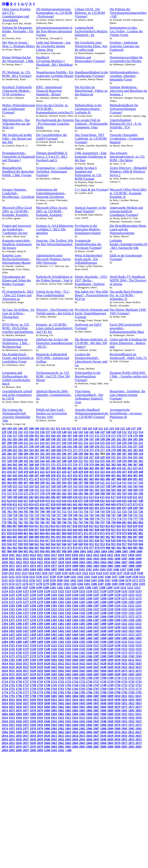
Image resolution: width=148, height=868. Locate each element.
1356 (19, 616)
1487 (96, 638)
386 (130, 465)
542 (130, 486)
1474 (5, 638)
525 (37, 486)
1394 (5, 624)
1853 (138, 703)
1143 (87, 577)
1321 (54, 609)
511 (102, 483)
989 (15, 551)
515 (124, 483)
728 (9, 515)
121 (101, 428)
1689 (110, 674)
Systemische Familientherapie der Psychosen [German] (88, 244)
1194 (5, 587)
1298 (33, 606)
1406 (89, 624)
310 (141, 454)
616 (108, 497)
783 (26, 522)
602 (31, 497)
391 (15, 468)
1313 (138, 606)
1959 (40, 725)
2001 (54, 732)
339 (15, 461)
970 (53, 548)
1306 (89, 606)
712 (64, 512)
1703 (68, 678)
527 (48, 486)
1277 (26, 602)
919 (58, 540)
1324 (75, 609)
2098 (33, 750)
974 (75, 548)
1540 (47, 649)
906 (130, 537)
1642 (61, 667)
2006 (89, 732)
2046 (89, 739)
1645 (82, 667)
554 (53, 490)
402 (75, 468)
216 (53, 443)
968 (42, 548)
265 (37, 450)
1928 (103, 718)
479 (70, 479)
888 (31, 537)
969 (48, 548)
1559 (40, 653)
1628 (103, 663)
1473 (138, 634)
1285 (82, 602)
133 (26, 432)
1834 (5, 703)
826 (119, 526)
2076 (19, 747)
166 (64, 436)
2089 (110, 747)
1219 (40, 591)
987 (4, 551)
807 (15, 526)
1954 (5, 725)
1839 (40, 703)
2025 (82, 736)
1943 (68, 721)
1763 (68, 689)
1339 (40, 613)
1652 (131, 667)
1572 (131, 653)
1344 (75, 613)
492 (141, 479)
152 (130, 432)
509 (92, 483)
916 (42, 540)
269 (59, 450)
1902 (61, 714)
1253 (138, 595)
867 (59, 533)
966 (31, 548)
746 (108, 515)
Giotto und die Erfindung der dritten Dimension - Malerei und (128, 343)
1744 (75, 685)
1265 (82, 598)
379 (92, 465)
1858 (33, 707)
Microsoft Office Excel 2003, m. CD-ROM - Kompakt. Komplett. (17, 211)
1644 (75, 667)
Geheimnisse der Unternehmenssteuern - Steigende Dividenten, (51, 193)
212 (31, 443)
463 (124, 475)
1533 (138, 645)
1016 (47, 555)
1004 (104, 551)
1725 (82, 681)
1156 (32, 580)
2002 (61, 732)
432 (97, 472)
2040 (47, 739)
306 (119, 454)
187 (37, 439)
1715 (12, 681)
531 (70, 486)
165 (59, 436)
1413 (138, 624)
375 (70, 465)
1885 (82, 710)
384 (119, 465)
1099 (68, 569)
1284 (75, 602)
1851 (124, 703)
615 (102, 497)
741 (81, 515)
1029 (138, 555)
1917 (26, 718)
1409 (110, 624)
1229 (110, 591)
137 (48, 432)
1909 (110, 714)
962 (9, 548)
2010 (117, 732)
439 (135, 472)
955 (113, 544)
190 (53, 439)
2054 (5, 743)
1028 (131, 555)
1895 (12, 714)
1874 (5, 710)
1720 (47, 681)
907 (135, 537)
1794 (5, 696)
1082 (89, 566)
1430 (117, 627)
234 (9, 446)
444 (20, 475)
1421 (54, 627)
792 (75, 522)
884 (9, 537)
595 (135, 493)
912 (20, 540)
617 (113, 497)
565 (113, 490)
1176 (25, 584)
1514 (5, 645)
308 (130, 454)
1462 (61, 634)
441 (4, 475)
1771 (124, 689)
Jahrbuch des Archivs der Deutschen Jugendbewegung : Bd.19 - (54, 343)
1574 (5, 656)
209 (15, 443)
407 (102, 468)
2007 (96, 732)
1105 (109, 569)
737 (59, 515)
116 (74, 428)
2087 (96, 747)
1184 (80, 584)
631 (48, 501)
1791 (124, 692)
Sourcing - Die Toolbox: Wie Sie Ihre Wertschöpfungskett (55, 242)
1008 (132, 551)
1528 (103, 645)
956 (119, 544)
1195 (11, 587)
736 (53, 515)
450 (53, 475)
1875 (12, 710)
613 (91, 497)
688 (75, 508)
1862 (61, 707)
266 (42, 450)
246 (75, 446)
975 (81, 548)
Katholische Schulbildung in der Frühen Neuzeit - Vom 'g (54, 279)
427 (70, 472)
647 (135, 501)
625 (15, 501)
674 (141, 504)
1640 (47, 667)
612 (86, 497)
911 (15, 540)
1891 (124, 710)
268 (53, 450)
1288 (103, 602)
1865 (82, 707)
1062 (89, 562)
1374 (5, 620)
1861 (54, 707)
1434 (5, 631)
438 (130, 472)
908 (141, 537)
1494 (5, 642)
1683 (68, 674)
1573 (138, 653)
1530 (117, 645)
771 (102, 519)
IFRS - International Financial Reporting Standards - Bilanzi (49, 91)
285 (4, 454)
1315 (12, 609)
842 (64, 530)
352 (86, 461)
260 (9, 450)
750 (130, 515)
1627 (96, 663)
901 (102, 537)
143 (81, 432)
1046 (117, 559)
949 (81, 544)
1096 (47, 569)
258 (141, 446)
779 (4, 522)
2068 (103, 743)
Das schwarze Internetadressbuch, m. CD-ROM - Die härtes (127, 157)
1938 (33, 721)
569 (135, 490)
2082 (61, 747)
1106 (116, 569)
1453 (138, 631)
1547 (96, 649)
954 (108, 544)
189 (48, 439)
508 (86, 483)
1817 (26, 700)
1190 (121, 584)
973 (70, 548)
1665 (82, 671)
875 (102, 533)
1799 (40, 696)
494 (9, 483)
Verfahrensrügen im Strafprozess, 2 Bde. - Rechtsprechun (16, 343)
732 (31, 515)
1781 (54, 692)
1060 (75, 562)
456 (86, 475)
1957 (26, 725)
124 (117, 428)
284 (141, 450)
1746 (89, 685)
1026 (117, 555)
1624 (75, 663)
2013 (138, 732)
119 (90, 428)
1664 (75, 671)
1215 (12, 591)
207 (4, 443)
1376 (19, 620)
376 (75, 465)
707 (37, 512)
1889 (110, 710)
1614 (5, 663)
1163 (80, 580)
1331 (124, 609)
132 (20, 432)
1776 (19, 692)
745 (102, 515)
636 (75, 501)
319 (48, 457)
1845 (82, 703)
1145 (101, 577)
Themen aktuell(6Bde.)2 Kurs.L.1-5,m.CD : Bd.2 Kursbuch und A (52, 157)
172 (97, 436)
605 (48, 497)
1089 (138, 566)
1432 (131, 627)
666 (97, 504)
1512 (131, 642)
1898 (33, 714)
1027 (124, 555)
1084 (103, 566)
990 (20, 551)
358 (119, 461)
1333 (138, 609)
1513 (138, 642)
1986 (89, 728)
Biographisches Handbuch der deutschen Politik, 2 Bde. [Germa (18, 171)
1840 (47, 703)
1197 (25, 587)
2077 (26, 747)
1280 (47, 602)
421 (37, 472)
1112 (18, 573)
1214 (5, 591)
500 (42, 483)
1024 (103, 555)
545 (4, 490)
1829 (110, 700)
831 (4, 530)
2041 (54, 739)
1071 (12, 566)
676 (9, 508)
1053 (26, 562)
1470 (117, 634)
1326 (89, 609)
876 (108, 533)
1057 (54, 562)
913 (26, 540)
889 (37, 537)
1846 (89, 703)
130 (9, 432)
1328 (103, 609)
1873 (138, 707)
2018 (33, 736)
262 (20, 450)
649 (4, 504)
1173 (5, 584)
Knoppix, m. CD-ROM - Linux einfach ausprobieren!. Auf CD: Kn (55, 328)
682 (42, 508)
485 (102, 479)
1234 (5, 595)
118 (85, 428)
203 (124, 439)
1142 (80, 577)
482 (86, 479)
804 (141, 522)
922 (75, 540)
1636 (19, 667)
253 (113, 446)
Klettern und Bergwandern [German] (90, 59)
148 (108, 432)
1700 (47, 678)
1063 (96, 562)
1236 (19, 595)
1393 (138, 620)
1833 (138, 700)
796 (97, 522)
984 (130, 548)
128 (139, 428)
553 (48, 490)
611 (81, 497)
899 (92, 537)
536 (97, 486)
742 (86, 515)
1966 (89, 725)
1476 (19, 638)
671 (124, 504)
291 (37, 454)
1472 (131, 634)
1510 (117, 642)
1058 (61, 562)
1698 (33, 678)
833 (15, 530)
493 (4, 483)
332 (119, 457)
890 (42, 537)
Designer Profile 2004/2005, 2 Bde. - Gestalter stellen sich (129, 375)
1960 (47, 725)
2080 (47, 747)
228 (119, 443)
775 (124, 519)
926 (97, 540)
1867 (96, 707)
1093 (26, 569)
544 (141, 486)
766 (75, 519)
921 (69, 540)
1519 (40, 645)
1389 (110, 620)
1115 (38, 573)
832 (9, 530)
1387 (96, 620)
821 (91, 526)
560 (86, 490)
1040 (75, 559)
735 (48, 515)
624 (9, 501)
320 (53, 457)
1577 (26, 656)
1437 (26, 631)
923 (80, 540)
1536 (19, 649)
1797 (26, 696)
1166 (101, 580)
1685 (82, 674)
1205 (81, 587)
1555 (12, 653)
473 (37, 479)
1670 (117, 671)
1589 (110, 656)
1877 (26, 710)
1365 (82, 616)
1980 (47, 728)
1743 (68, 685)
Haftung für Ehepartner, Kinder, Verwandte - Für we (18, 31)
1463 (68, 634)
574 (20, 493)
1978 (33, 728)
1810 (117, 696)
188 (42, 439)
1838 (33, 703)
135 (37, 432)
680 (31, 508)
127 (133, 428)
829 (135, 526)
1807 (96, 696)
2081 (54, 747)
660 (64, 504)
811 (37, 526)
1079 (68, 566)
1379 (40, 620)
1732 (131, 681)
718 (97, 512)
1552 (131, 649)
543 (135, 486)
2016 (19, 736)
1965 (82, 725)
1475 (12, 638)
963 (15, 548)
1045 (110, 559)
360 (130, 461)
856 (141, 530)
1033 (26, 559)
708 (42, 512)
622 (141, 497)
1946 (89, 721)
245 (70, 446)
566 (119, 490)
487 (113, 479)
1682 (61, 674)
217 (58, 443)
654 (31, 504)
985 (135, 548)
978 (97, 548)
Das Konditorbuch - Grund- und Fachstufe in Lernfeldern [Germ (18, 358)
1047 (124, 559)
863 (37, 533)
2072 (131, 743)
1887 (96, 710)
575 (26, 493)
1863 (68, 707)
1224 (75, 591)
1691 (124, 674)
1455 (12, 634)
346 (53, 461)
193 (70, 439)
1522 (61, 645)
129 (4, 432)
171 (92, 436)
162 (42, 436)
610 (75, 497)
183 (15, 439)
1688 (103, 674)
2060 (47, 743)
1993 (138, 728)
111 (48, 428)
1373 (138, 616)
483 (92, 479)
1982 (61, 728)
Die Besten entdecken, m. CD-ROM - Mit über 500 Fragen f (91, 343)
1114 (31, 573)
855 (135, 530)
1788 (103, 692)
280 (119, 450)
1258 (33, 598)
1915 (12, 718)
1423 (68, 627)
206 (141, 439)
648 (141, 501)
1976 (19, 728)
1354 (5, 616)
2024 (75, 736)
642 (108, 501)
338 (9, 461)
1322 (61, 609)
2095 (12, 750)
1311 (124, 606)
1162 (73, 580)
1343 (68, 613)
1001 (83, 551)
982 (119, 548)
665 (92, 504)
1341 (54, 613)
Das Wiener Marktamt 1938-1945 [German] (128, 311)
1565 (82, 653)
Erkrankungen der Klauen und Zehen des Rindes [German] (17, 280)
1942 (61, 721)
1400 (47, 624)
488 (119, 479)
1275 (12, 602)
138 (53, 432)
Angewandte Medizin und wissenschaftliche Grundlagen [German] (126, 211)
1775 (12, 692)
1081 (82, 566)
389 (4, 468)
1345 (82, 613)
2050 (117, 739)
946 (64, 544)
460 (108, 475)
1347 (96, 613)
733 (37, 515)
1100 (75, 569)
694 (108, 508)
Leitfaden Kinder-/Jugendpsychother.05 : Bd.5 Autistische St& (129, 244)
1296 (19, 606)
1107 (123, 569)
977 (92, 548)
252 (108, 446)
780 (9, 522)
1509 (110, 642)
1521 (54, 645)
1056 (47, 562)
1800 (47, 696)
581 (59, 493)
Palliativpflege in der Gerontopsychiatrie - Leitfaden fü (88, 109)
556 (64, 490)
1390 (117, 620)
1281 (54, 602)
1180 (53, 584)
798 (108, 522)
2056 (19, 743)
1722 (61, 681)
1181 (60, 584)
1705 (82, 678)
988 (9, 551)
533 (81, 486)
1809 (110, 696)
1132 (11, 577)
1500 (47, 642)
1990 (117, 728)
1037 (54, 559)
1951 (124, 721)
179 (135, 436)
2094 (5, 750)
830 (141, 526)
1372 (131, 616)
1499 (40, 642)
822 (97, 526)
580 (53, 493)
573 (15, 493)
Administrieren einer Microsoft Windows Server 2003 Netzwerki (53, 259)
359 (124, 461)
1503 (68, 642)
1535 (12, 649)
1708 (103, 678)
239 (37, 446)
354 (97, 461)
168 (75, 436)
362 (141, 461)
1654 (5, 671)
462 (119, 475)
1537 (26, 649)
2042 (61, 739)
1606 (89, 660)
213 (37, 443)
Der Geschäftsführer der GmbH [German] (52, 137)
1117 (51, 573)
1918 (33, 718)
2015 (12, 736)
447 (37, 475)
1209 (109, 587)
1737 (26, 685)
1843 (68, 703)
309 (135, 454)
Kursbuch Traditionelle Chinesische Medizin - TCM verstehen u (17, 91)
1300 (47, 606)
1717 (26, 681)
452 (64, 475)
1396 (19, 624)
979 (102, 548)
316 (31, 457)
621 (135, 497)
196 (86, 439)
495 (15, 483)
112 (53, 428)
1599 (40, 660)
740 (75, 515)
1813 (138, 696)
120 (95, 428)
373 (59, 465)
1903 (68, 714)
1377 (26, 620)
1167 (108, 580)
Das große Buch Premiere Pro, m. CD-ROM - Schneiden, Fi (126, 295)
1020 (75, 555)
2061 (54, 743)
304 (108, 454)
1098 (61, 569)
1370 (117, 616)
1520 (47, 645)
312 (9, 457)
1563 (68, 653)
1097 (54, 569)
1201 (53, 587)
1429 (110, 627)
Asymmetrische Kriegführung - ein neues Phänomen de (126, 413)
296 (64, 454)
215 (48, 443)
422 (42, 472)
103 (4, 428)
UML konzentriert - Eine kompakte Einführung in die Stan (91, 157)
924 (86, 540)
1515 (12, 645)
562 (97, 490)
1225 (82, 591)
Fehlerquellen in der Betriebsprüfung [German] (88, 376)
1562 (61, 653)
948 (75, 544)
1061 (82, 562)
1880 (47, 710)
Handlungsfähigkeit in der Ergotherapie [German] (92, 74)
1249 (110, 595)
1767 (96, 689)
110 (42, 428)
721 (113, 512)
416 (9, 472)
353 (92, 461)
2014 (5, 736)
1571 (124, 653)
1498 (33, 642)
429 (81, 472)
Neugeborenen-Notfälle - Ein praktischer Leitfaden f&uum (55, 74)
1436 (19, 631)
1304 (75, 606)
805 (4, 526)
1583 (68, 656)
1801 (54, 696)
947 (70, 544)
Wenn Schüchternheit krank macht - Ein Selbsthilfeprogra (89, 259)
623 (4, 501)
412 (130, 468)
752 (141, 515)
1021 (82, 555)
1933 (138, 718)
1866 (89, 707)
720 (108, 512)
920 (64, 540)
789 (59, 522)
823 (102, 526)
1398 (33, 624)
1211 (123, 587)
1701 (54, 678)
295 (59, 454)
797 (102, 522)
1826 (89, 700)
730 (20, 515)
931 (124, 540)
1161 (66, 580)
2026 (89, 736)
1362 (61, 616)
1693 (138, 674)
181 (4, 439)
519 (4, 486)
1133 (18, 577)
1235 (12, 595)
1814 (5, 700)
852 (119, 530)
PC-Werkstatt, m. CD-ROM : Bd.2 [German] (17, 74)
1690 (117, 674)
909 (4, 540)
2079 (40, 747)
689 (81, 508)
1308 (103, 606)
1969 (110, 725)
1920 (47, 718)
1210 (116, 587)
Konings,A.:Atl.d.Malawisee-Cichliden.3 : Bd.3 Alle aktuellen (55, 229)
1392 (131, 620)
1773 (138, 689)
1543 (68, 649)
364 (9, 465)
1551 (124, 649)
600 (20, 497)
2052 (131, 739)
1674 (5, 674)
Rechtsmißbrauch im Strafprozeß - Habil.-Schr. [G (128, 356)
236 (20, 446)
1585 (82, 656)
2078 (33, 747)
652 (20, 504)
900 (97, 537)
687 (70, 508)
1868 (103, 707)
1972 (131, 725)
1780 (47, 692)
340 (20, 461)
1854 (5, 707)
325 (80, 457)
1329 (110, 609)
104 (9, 428)
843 (70, 530)
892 (53, 537)
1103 (96, 569)
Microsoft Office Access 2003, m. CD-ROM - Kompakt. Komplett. (52, 211)
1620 (47, 663)
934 (141, 540)
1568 (103, 653)
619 (124, 497)
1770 (117, 689)
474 (42, 479)
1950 (117, 721)
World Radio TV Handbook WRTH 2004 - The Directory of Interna (128, 280)
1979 (40, 728)
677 (15, 508)
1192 (135, 584)
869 (70, 533)
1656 (19, 671)
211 (26, 443)
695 (113, 508)
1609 (110, 660)
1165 (94, 580)
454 (75, 475)
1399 (40, 624)
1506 (89, 642)
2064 (75, 743)
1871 (124, 707)
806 (9, 526)
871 (81, 533)
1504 (75, 642)
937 (15, 544)
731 (26, 515)
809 (26, 526)
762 (53, 519)
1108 (130, 569)
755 (15, 519)
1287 (96, 602)
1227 (96, 591)
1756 (19, 689)
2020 (47, 736)
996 (53, 551)
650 (9, 504)
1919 (40, 718)
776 (130, 519)
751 (135, 515)
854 (130, 530)
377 (81, 465)
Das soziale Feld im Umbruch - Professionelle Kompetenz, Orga (91, 124)
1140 (66, 577)
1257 (26, 598)
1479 (40, 638)
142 (75, 432)
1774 (5, 692)
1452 (131, 631)
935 (4, 544)
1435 (12, 631)
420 (31, 472)
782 (20, 522)
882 (141, 533)
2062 (61, 743)
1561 (54, 653)
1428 (103, 627)
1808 (103, 696)
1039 (68, 559)
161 (37, 436)
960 (141, 544)
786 (42, 522)
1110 (5, 573)
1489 (110, 638)
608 (64, 497)
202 (119, 439)
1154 (18, 580)
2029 (110, 736)
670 (119, 504)
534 (86, 486)
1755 (12, 689)
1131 (5, 577)
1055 (40, 562)
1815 (12, 700)
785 (37, 522)
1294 (5, 606)
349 (70, 461)
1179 (46, 584)
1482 (61, 638)
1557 (26, 653)
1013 (26, 555)
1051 (12, 562)
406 (97, 468)
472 (31, 479)
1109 (137, 569)
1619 (40, 663)
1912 (131, 714)
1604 (75, 660)
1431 (124, 627)
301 (92, 454)
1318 (33, 609)
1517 (26, 645)
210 (20, 443)
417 (15, 472)
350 (75, 461)
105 (15, 428)
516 (130, 483)
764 (64, 519)
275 (92, 450)
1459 (40, 634)
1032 (19, 559)
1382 (61, 620)
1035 (40, 559)
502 (53, 483)
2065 (82, 743)
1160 (60, 580)
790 (64, 522)
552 (42, 490)
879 (124, 533)
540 (119, 486)
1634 (5, 667)
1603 (68, 660)
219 (69, 443)
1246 (89, 595)
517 (135, 483)
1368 (103, 616)
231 (135, 443)
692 (97, 508)
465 (135, 475)
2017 (26, 736)
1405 (82, 624)
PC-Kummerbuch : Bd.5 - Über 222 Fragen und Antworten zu (18, 295)
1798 (33, 696)
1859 (40, 707)
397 (48, 468)
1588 (103, 656)
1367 (96, 616)
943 (48, 544)
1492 (131, 638)
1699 (40, 678)
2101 (54, 750)
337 (4, 461)
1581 (54, 656)
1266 (89, 598)
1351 (124, 613)
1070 (5, 566)
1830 (117, 700)
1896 (19, 714)
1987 (96, 728)
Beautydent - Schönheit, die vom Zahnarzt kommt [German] (128, 395)
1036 (47, 559)
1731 (124, 681)
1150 (135, 577)
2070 (117, 743)
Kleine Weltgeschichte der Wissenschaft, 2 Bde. (18, 59)
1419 (40, 627)
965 (26, 548)
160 (31, 436)
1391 (124, 620)
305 (113, 454)
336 (141, 457)
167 (70, 436)
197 (92, 439)
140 (64, 432)
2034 (5, 739)
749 (124, 515)
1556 (19, 653)
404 (86, 468)
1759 (40, 689)
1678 (33, 674)
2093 (138, 747)
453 (70, 475)
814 (53, 526)
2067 (96, 743)
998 (64, 551)
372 (53, 465)
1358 (33, 616)
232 (141, 443)
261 (15, 450)
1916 (19, 718)
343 (37, 461)
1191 (128, 584)
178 (130, 436)
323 (69, 457)
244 (64, 446)
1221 (54, 591)
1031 (12, 559)
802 (130, 522)
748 (119, 515)
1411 (124, 624)
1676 (19, 674)
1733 (138, 681)
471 (26, 479)
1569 (110, 653)
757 (26, 519)
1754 (5, 689)
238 (31, 446)
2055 (12, 743)
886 (20, 537)
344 (42, 461)
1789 (110, 692)
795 (92, 522)
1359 (40, 616)
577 (37, 493)
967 (37, 548)
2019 (40, 736)
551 (37, 490)
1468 (103, 634)
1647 (96, 667)
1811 (124, 696)
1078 (61, 566)
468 (9, 479)
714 (75, 512)
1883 (68, 710)
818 (75, 526)
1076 (47, 566)
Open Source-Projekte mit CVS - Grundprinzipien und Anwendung (16, 15)
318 (42, 457)
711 (59, 512)
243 (59, 446)
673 (135, 504)
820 (86, 526)
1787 (96, 692)
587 (92, 493)
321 (58, 457)
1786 (89, 692)
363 (4, 465)
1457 (26, 634)
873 (92, 533)
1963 (68, 725)
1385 (82, 620)
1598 (33, 660)
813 (48, 526)
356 (108, 461)
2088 (103, 747)
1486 (89, 638)
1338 (33, 613)
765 (70, 519)
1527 (96, 645)
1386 (89, 620)
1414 (5, 627)
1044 (103, 559)
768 (86, 519)
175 (113, 436)
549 (26, 490)
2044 (75, 739)
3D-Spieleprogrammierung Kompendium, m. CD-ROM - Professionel (54, 13)
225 (102, 443)
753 (4, 519)
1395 (12, 624)
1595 (12, 660)
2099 (40, 750)
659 (59, 504)
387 (135, 465)
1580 (47, 656)
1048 (131, 559)
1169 (121, 580)
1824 (75, 700)
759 (37, 519)
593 (124, 493)
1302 (61, 606)
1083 (96, 566)
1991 (124, 728)
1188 (108, 584)
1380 (47, 620)
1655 (12, 671)
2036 (19, 739)
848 (97, 530)
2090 (117, 747)
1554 (5, 653)
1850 (117, 703)
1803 (68, 696)
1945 (82, 721)
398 (53, 468)
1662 (61, 671)
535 (92, 486)
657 (48, 504)
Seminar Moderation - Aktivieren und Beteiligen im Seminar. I (128, 91)
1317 (26, 609)
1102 (89, 569)
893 (59, 537)
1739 (40, 685)
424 (53, 472)
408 (108, 468)
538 (108, 486)
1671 (124, 671)
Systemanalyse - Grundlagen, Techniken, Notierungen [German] (55, 171)
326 (86, 457)
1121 (78, 573)
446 (31, 475)
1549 (110, 649)
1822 (61, 700)
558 (75, 490)
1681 (54, 674)
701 (4, 512)
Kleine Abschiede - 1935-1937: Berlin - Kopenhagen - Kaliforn (91, 280)
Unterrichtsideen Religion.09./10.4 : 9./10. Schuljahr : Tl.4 (126, 124)
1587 (96, 656)
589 (102, 493)
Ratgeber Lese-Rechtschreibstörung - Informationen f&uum (16, 259)
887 (26, 537)
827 (124, 526)
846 (86, 530)
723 (124, 512)
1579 (40, 656)
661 (70, 504)
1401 (54, 624)
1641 (54, 667)
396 (42, 468)
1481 (54, 638)
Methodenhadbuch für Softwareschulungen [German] (124, 109)
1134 (25, 577)
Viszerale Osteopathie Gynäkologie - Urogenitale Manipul (127, 139)
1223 (68, 591)
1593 (138, 656)
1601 (54, 660)
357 (113, 461)
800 (119, 522)
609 (70, 497)
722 (119, 512)
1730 (117, 681)
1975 (12, 728)
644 (119, 501)
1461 (54, 634)
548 (20, 490)
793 (81, 522)
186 (31, 439)
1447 (96, 631)
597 (4, 497)
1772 (131, 689)
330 (108, 457)
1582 (61, 656)
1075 (40, 566)
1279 (40, 602)
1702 (61, 678)
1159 (53, 580)
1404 (75, 624)
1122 (85, 573)
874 (97, 533)
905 (124, 537)
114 (63, 428)
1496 (19, 642)
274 (86, 450)
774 (119, 519)
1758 (33, 689)
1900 (47, 714)
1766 (89, 689)
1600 (47, 660)
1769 (110, 689)
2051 (124, 739)
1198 (32, 587)
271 (70, 450)
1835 (12, 703)
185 (26, 439)
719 (102, 512)
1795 (12, 696)
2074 (5, 747)
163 (48, 436)
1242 (61, 595)
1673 (138, 671)
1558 (33, 653)
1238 (33, 595)
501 (48, 483)
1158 (46, 580)
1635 (12, 667)
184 (20, 439)
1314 (5, 609)
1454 (5, 634)
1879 (40, 710)
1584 (75, 656)
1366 (89, 616)
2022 (61, 736)
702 (9, 512)
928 (108, 540)
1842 (61, 703)
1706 (89, 678)
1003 (97, 551)
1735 (12, 685)
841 (59, 530)
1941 (54, 721)
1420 (47, 627)
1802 (61, 696)
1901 (54, 714)
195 (81, 439)
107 (26, 428)
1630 (117, 663)
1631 (124, 663)
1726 (89, 681)
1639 (40, 667)
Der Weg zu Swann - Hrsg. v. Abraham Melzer (18, 44)
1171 (135, 580)
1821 (54, 700)
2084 (75, 747)
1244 (75, 595)
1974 (5, 728)
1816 (19, 700)
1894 (5, 714)
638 (86, 501)
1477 (26, 638)
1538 (33, 649)
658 (53, 504)
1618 (33, 663)
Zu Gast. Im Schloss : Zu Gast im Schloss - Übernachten (18, 313)
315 (26, 457)
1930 (117, 718)
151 (124, 432)
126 (128, 428)
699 (135, 508)
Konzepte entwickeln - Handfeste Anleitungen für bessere (17, 244)
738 (64, 515)
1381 (54, 620)
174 (108, 436)
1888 (103, 710)
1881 (54, 710)
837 (37, 530)
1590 (117, 656)
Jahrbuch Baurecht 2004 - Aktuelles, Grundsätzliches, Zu (54, 395)
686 (64, 508)
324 (75, 457)
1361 (54, 616)
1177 (32, 584)
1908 (103, 714)
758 (31, 519)
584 (75, 493)
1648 (103, 667)
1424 (75, 627)
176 (119, 436)
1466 (89, 634)
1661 (54, 671)
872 (86, 533)
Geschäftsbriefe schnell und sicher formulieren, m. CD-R (17, 395)
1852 (131, 703)
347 (59, 461)
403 (81, 468)
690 (86, 508)
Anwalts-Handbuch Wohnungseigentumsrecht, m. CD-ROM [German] (92, 413)
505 (70, 483)
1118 (58, 573)
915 (37, 540)
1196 (18, 587)
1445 (82, 631)
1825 (82, 700)
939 (26, 544)
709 (48, 512)
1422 (61, 627)
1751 (124, 685)
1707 (96, 678)
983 (124, 548)
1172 (142, 580)
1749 (110, 685)
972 (64, 548)
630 (42, 501)
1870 (117, 707)
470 (20, 479)
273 (81, 450)
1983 (68, 728)
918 (53, 540)
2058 (33, 743)
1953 (138, 721)
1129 (133, 573)
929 (113, 540)
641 (102, 501)
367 (26, 465)
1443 (68, 631)
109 (37, 428)
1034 (33, 559)
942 (42, 544)
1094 (33, 569)
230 (130, 443)
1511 (124, 642)
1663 (68, 671)
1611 (124, 660)
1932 (131, 718)
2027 (96, 736)
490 (130, 479)
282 (130, 450)
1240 (47, 595)
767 (81, 519)
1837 (26, 703)
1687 (96, 674)
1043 (96, 559)
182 (9, 439)
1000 (76, 551)
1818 (33, 700)
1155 (25, 580)
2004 (75, 732)
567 (124, 490)
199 (102, 439)
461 (113, 475)
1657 (26, 671)
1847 (96, 703)
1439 (40, 631)
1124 (99, 573)
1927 (96, 718)
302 (97, 454)
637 (81, 501)
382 (108, 465)
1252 (131, 595)
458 (97, 475)
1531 (124, 645)
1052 (19, 562)
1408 (103, 624)
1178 (39, 584)
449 (48, 475)
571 (4, 493)
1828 (103, 700)
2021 (54, 736)
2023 (68, 736)
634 (64, 501)
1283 (68, 602)
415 (4, 472)
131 (15, 432)
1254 (5, 598)
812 (42, 526)
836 (31, 530)
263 (26, 450)
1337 (26, 613)
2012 (131, 732)
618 (119, 497)
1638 (33, 667)
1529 (110, 645)
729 (15, 515)
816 (64, 526)
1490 (117, 638)
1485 (82, 638)
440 (141, 472)
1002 (90, 551)
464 (130, 475)
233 (4, 446)
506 (75, 483)
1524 (75, 645)
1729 (110, 681)
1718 (33, 681)
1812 (131, 696)
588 (97, 493)
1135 (32, 577)
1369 (110, 616)
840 (53, 530)
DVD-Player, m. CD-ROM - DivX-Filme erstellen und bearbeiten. (18, 328)
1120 (71, 573)
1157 (39, 580)
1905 (82, 714)
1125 (106, 573)
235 (15, 446)
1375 (12, 620)
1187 (101, 584)
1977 (26, 728)
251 (102, 446)
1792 (131, 692)
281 (124, 450)
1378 (33, 620)
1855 (12, 707)
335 (135, 457)
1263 (68, 598)
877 (113, 533)
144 (86, 432)
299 (81, 454)
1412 (131, 624)
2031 (124, 736)
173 (102, 436)
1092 (19, 569)
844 (75, 530)
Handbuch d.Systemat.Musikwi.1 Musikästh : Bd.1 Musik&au (54, 61)
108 (31, 428)
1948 (103, 721)
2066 (89, 743)
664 (86, 504)
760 (42, 519)
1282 (61, 602)
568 (130, 490)
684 (53, 508)
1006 (118, 551)
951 (92, 544)
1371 (124, 616)
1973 (138, 725)
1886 (89, 710)
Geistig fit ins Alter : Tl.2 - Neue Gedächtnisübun (53, 293)
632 (53, 501)
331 (113, 457)
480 (75, 479)
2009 (110, 732)
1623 (68, 663)
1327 (96, 609)
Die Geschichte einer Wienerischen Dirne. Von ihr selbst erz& (91, 46)
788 (53, 522)
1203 (67, 587)
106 (20, 428)
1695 (12, 678)
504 (64, 483)
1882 (61, 710)
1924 (75, 718)
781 (15, 522)
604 (42, 497)
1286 (89, 602)
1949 (110, 721)
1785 (82, 692)
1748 (103, 685)
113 (58, 428)
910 (9, 540)
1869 (110, 707)
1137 (46, 577)
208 (9, 443)
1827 (96, 700)
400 (64, 468)
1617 (26, 663)
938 (20, 544)
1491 (124, 638)
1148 (121, 577)
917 (48, 540)
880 (130, 533)
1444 (75, 631)
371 (48, 465)
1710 (117, 678)
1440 (47, 631)
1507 (96, 642)
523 (26, 486)
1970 (117, 725)
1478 (33, 638)
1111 (11, 573)
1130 (140, 573)
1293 (138, 602)
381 (102, 465)
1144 (94, 577)
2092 (131, 747)
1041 (82, 559)
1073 (26, 566)
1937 (26, 721)
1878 (33, 710)
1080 (75, 566)
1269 (110, 598)
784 (31, 522)
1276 (19, 602)
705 (26, 512)
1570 (117, 653)
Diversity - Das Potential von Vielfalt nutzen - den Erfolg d (55, 311)
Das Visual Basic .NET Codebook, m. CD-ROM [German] (91, 139)
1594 (5, 660)
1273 (138, 598)
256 (130, 446)
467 (4, 479)
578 (42, 493)
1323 (68, 609)
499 (37, 483)
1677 (26, 674)
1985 (82, 728)
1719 (40, 681)
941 (37, 544)
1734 (5, 685)
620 (130, 497)
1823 (68, 700)
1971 (124, 725)
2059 (40, 743)
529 (59, 486)
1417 (26, 627)
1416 (19, 627)
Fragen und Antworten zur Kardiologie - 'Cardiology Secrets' (17, 229)
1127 (120, 573)
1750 (117, 685)
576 (31, 493)
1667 (96, 671)
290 (31, 454)
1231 (124, 591)
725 (135, 512)
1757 (26, 689)
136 (42, 432)
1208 (102, 587)
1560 (47, 653)
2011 (124, 732)
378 (86, 465)
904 (119, 537)
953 (102, 544)
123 (111, 428)
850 (108, 530)
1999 (40, 732)
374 (64, 465)
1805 (82, 696)
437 (124, 472)
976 (86, 548)
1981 (54, 728)
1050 (5, 562)
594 (130, 493)
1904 (75, 714)
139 (59, 432)
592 (119, 493)
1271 (124, 598)
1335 (12, 613)
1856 (19, 707)
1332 (131, 609)
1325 (82, 609)
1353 (138, 613)
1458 (33, 634)
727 (4, 515)
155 (4, 436)
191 (59, 439)
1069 (138, 562)
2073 (138, 743)
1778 (33, 692)
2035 (12, 739)
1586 (89, 656)
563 (102, 490)
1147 (115, 577)
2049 (110, 739)
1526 (89, 645)
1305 (82, 606)
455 (81, 475)
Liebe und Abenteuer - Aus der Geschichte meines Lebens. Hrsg (53, 46)
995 (48, 551)
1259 (40, 598)
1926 (89, 718)
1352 (131, 613)
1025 (110, 555)
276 (97, 450)
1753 (138, 685)
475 (48, 479)
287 (15, 454)
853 (124, 530)
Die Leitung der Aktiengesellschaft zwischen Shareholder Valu (16, 415)
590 (108, 493)
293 (48, 454)
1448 (103, 631)
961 (4, 548)
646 (130, 501)
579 (48, 493)
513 (113, 483)
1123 (92, 573)
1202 (60, 587)
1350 (117, 613)
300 (86, 454)
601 (26, 497)
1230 (117, 591)
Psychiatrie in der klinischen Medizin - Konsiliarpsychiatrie (88, 229)
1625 (82, 663)
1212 (130, 587)
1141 (73, 577)
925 (91, 540)
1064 (103, 562)
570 (141, 490)
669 (113, 504)
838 (42, 530)
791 (70, 522)
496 (20, 483)
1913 (138, 714)
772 (108, 519)
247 (81, 446)
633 (59, 501)
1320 (47, 609)
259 (4, 450)
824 (108, 526)
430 (86, 472)
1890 (117, 710)
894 (64, 537)
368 (31, 465)
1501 (54, 642)
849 (102, 530)
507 (81, 483)
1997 (26, 732)
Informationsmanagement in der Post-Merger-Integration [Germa (54, 31)
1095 (40, 569)
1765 (82, 689)
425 (59, 472)
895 (70, 537)
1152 (5, 580)
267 (48, 450)
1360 (47, 616)
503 (59, 483)
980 (108, 548)
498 (31, 483)
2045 (82, 739)
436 (119, 472)
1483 (68, 638)
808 (20, 526)
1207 (95, 587)
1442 (61, 631)
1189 (115, 584)
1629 (110, 663)
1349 (110, 613)
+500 (68, 750)
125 (122, 428)
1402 (61, 624)
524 (31, 486)
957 (124, 544)
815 (58, 526)
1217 (26, 591)
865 (48, 533)
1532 (131, 645)
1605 (82, 660)
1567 (96, 653)
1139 (60, 577)
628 (31, 501)
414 (141, 468)
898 (86, 537)
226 (108, 443)
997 (59, 551)
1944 (75, 721)
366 (20, 465)
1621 (54, 663)
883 (4, 537)
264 (31, 450)
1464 (75, 634)
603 (37, 497)
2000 (47, 732)
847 (92, 530)
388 (141, 465)
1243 (68, 595)
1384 (75, 620)
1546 (89, 649)
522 (20, 486)
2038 (33, 739)
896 (75, 537)
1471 (124, 634)
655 (37, 504)
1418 (33, 627)
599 (15, 497)
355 (102, 461)
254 (119, 446)
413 (135, 468)
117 (79, 428)
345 (48, 461)
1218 (33, 591)
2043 (68, 739)
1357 (26, 616)
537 (102, 486)
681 (37, 508)
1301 (54, 606)
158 (20, 436)
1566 (89, 653)
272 (75, 450)
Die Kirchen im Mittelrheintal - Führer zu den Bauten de (91, 91)
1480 (47, 638)
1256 (19, 598)
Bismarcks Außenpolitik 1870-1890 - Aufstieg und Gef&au (53, 358)
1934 (5, 721)
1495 (12, 642)
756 (20, 519)
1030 (5, 559)
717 (91, 512)
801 (124, 522)
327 (91, 457)
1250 (117, 595)
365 (15, 465)
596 (141, 493)
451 (59, 475)
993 (37, 551)
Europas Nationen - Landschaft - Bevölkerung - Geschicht (18, 193)
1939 (40, 721)
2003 (68, 732)
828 (130, 526)
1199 (39, 587)
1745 (82, 685)
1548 (103, 649)
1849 (110, 703)
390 (9, 468)
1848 (103, 703)
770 (97, 519)
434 (108, 472)
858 (9, 533)
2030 (117, 736)
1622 (61, 663)
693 (102, 508)
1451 (124, 631)
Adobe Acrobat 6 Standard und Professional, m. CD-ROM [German (88, 173)
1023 (96, 555)
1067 (124, 562)
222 (86, 443)
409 (113, 468)
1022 (89, 555)
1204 (74, 587)
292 (42, 454)
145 (92, 432)
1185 (87, 584)
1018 (61, 555)
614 (97, 497)
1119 (65, 573)
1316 (19, 609)
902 (108, 537)
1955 (12, 725)
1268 (103, 598)
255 (124, 446)
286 (9, 454)
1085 (110, 566)
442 (9, 475)
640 (97, 501)
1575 (12, 656)
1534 (5, 649)
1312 (131, 606)
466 (141, 475)
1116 (44, 573)
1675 (12, 674)
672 (130, 504)
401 (70, 468)
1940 (47, 721)
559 (81, 490)
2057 (26, 743)
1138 (53, 577)
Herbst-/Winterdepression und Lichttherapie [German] (19, 109)
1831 (124, 700)
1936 (19, 721)
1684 (75, 674)
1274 (5, 602)
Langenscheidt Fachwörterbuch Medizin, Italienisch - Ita (91, 31)
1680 (47, 674)
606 (53, 497)
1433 (138, 627)
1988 (103, 728)
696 (119, 508)
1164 (87, 580)
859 (15, 533)
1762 (61, 689)
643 (113, 501)
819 (80, 526)
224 (97, 443)
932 (130, 540)
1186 (94, 584)
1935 (12, 721)
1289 (110, 602)
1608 (103, 660)
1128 (126, 573)
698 (130, 508)
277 (102, 450)
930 (119, 540)
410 (119, 468)
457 (92, 475)
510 (97, 483)
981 (113, 548)
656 (42, 504)
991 (26, 551)
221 (80, 443)
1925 (82, 718)
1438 (33, 631)
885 (15, 537)
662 (75, 504)
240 (42, 446)
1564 (75, 653)
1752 (131, 685)
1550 (117, 649)
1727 (96, 681)
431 (92, 472)
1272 (131, 598)
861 (26, 533)
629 (37, 501)
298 (75, 454)
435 (113, 472)
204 (130, 439)
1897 (26, 714)
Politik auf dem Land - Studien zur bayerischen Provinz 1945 (52, 413)
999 (70, 551)
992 (31, 551)
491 (135, 479)
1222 (61, 591)
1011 (12, 555)
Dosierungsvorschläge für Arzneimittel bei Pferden (126, 59)
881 (135, 533)
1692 (131, 674)
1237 (26, 595)
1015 (40, 555)
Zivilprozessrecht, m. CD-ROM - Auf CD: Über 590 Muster (53, 376)
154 (141, 432)
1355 (12, 616)
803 (135, 522)
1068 (131, 562)
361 (135, 461)
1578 (33, 656)
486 (108, 479)
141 (70, 432)
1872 (131, 707)
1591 (124, 656)
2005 (82, 732)
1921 (54, 718)
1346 (89, 613)
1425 (82, 627)
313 (15, 457)
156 (9, 436)
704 (20, 512)
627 (26, 501)
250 (97, 446)
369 (37, 465)
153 (135, 432)
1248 (103, 595)
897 (81, 537)
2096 (19, 750)
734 (42, 515)
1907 (96, 714)
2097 (26, 750)
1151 (142, 577)
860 (20, 533)
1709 (110, 678)
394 (31, 468)
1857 (26, 707)
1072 (19, 566)
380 (97, 465)
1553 (138, 649)
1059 (68, 562)
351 (81, 461)
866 (53, 533)
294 (53, 454)
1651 (124, 667)
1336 (19, 613)
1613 (138, 660)
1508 (103, 642)
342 (31, 461)
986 (141, 548)
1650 (117, 667)
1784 (75, 692)
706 (31, 512)
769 (92, 519)
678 (20, 508)
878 (119, 533)
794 (86, 522)
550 (31, 490)
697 (124, 508)
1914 (5, 718)
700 (141, 508)
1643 (68, 667)
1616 (19, 663)
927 (102, 540)
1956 (19, 725)
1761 (54, 689)
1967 (96, 725)
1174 (11, 584)
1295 (12, 606)
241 (48, 446)
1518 (33, 645)
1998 (33, 732)
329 (102, 457)
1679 (40, 674)
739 (70, 515)
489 (124, 479)
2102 (61, 750)
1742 (61, 685)
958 (130, 544)
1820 (47, 700)
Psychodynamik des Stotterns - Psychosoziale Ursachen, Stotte (55, 124)
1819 (40, 700)
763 (59, 519)
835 (26, 530)
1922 (61, 718)
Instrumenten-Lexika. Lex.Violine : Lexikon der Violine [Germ (126, 31)
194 (75, 439)
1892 (131, 710)
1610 (117, 660)
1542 (61, 649)
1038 (61, 559)
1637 (26, 667)
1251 (124, 595)
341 (26, 461)
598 (9, 497)
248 (86, 446)
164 (53, 436)
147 (102, 432)
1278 (33, 602)
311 (4, 457)
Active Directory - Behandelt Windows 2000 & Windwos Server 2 (128, 171)
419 (26, 472)
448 (42, 475)
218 (64, 443)
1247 (96, 595)
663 (81, 504)
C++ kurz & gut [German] (92, 190)
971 (59, 548)
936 (9, 544)
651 (15, 504)
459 (102, 475)
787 (48, 522)
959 (135, 544)
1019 (68, 555)
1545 (82, 649)
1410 (117, 624)
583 (70, 493)
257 (135, 446)
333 (124, 457)
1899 (40, 714)
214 (42, 443)
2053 (138, 739)
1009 (139, 551)
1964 (75, 725)
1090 (5, 569)
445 (26, 475)
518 (141, 483)
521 (15, 486)
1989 (110, 728)
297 (70, 454)
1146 (108, 577)
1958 (33, 725)
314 (20, 457)
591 (113, 493)
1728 (103, 681)
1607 (96, 660)
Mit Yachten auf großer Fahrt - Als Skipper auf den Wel (17, 139)
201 (113, 439)
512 (108, 483)
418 (20, 472)
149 (113, 432)
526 (42, 486)
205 (135, 439)
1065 (110, 562)
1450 (117, 631)
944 (53, 544)
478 (64, 479)
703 (15, 512)
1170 (128, 580)
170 (86, 436)
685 (59, 508)
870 (75, 533)
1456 (19, 634)
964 (20, 548)
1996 (19, 732)
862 (31, 533)
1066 (117, 562)
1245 (82, 595)
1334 (5, 613)
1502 (61, 642)
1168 (115, 580)
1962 (61, 725)
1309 (110, 606)
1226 (89, 591)
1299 (40, 606)
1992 (131, 728)
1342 (61, 613)
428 (75, 472)
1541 (54, 649)
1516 (19, 645)
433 (102, 472)
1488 (103, 638)
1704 (75, 678)
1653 (138, 667)
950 (86, 544)
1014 (33, 555)
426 (64, 472)
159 (26, 436)
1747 (96, 685)
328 (97, 457)
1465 (82, 634)
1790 (117, 692)
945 (59, 544)
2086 (89, 747)
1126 (113, 573)
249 (92, 446)
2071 (124, 743)
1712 (131, 678)
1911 (124, 714)
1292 (131, 602)
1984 (75, 728)
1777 (26, 692)
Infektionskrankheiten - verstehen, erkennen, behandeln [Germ (125, 76)
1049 (138, 559)
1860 (47, 707)
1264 (75, 598)
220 (75, 443)
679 (26, 508)
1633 (138, 663)
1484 (75, 638)
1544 (75, 649)
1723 (68, 681)
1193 (142, 584)
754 (9, 519)
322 (64, 457)
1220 (47, 591)
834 (20, 530)
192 (64, 439)
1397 (26, 624)
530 (64, 486)
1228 (103, 591)
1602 (61, 660)
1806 (89, 696)
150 (119, 432)
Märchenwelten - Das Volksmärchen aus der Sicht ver (16, 124)
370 (42, 465)
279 (113, 450)
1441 (54, 631)
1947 (96, 721)
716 (86, 512)
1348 (103, 613)
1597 (26, 660)
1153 (11, 580)
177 (124, 436)
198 (97, 439)
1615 (12, 663)
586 (86, 493)
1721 (54, 681)
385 (124, 465)
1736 (19, 685)
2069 (110, 743)
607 (59, 497)
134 (31, 432)
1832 (131, 700)
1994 (5, 732)
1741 (54, 685)
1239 (40, 595)
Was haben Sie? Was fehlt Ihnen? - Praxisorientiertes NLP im (92, 295)
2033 (138, 736)
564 (108, 490)
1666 (89, 671)
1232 (131, 591)
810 (31, 526)
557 (70, 490)
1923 (68, 718)
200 (108, 439)
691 (92, 508)
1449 (110, 631)
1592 (131, 656)
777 (135, 519)
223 (91, 443)
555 (59, 490)
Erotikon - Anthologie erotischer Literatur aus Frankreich (125, 46)
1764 (75, 689)
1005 (111, 551)
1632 (131, 663)
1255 (12, 598)
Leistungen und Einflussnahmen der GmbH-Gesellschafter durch (16, 378)
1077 (54, 566)
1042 (89, 559)
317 (37, 457)
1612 (131, 660)
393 (26, 468)
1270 (117, 598)
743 (92, 515)
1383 (68, 620)
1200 (46, 587)
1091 (12, 569)
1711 (124, 678)
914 (31, 540)
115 (68, 428)
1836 (19, 703)
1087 (124, 566)
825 (113, 526)
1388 (103, 620)
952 (97, 544)
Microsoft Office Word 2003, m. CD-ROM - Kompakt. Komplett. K (128, 193)
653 (26, 504)
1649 (110, 667)
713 (69, 512)
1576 (19, 656)
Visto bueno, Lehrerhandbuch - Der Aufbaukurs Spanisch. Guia (89, 397)
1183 (73, 584)
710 (53, 512)
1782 (61, 692)
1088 (131, 566)
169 (81, 436)
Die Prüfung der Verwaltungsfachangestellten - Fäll (128, 13)
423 (48, 472)
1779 (40, 692)
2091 (124, 747)
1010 (5, 555)
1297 (26, 606)
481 (81, 479)
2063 (68, 743)
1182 (66, 584)
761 (48, 519)
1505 (82, 642)
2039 (40, 739)
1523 (68, 645)
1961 (54, 725)
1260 (47, 598)
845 (81, 530)
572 (9, 493)
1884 (75, 710)
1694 (5, 678)
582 (64, 493)
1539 (40, 649)
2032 (131, 736)
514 (119, 483)
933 (135, 540)
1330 (117, 609)
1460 (47, 634)
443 (15, 475)
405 (92, 468)
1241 (54, 595)
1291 (124, 602)
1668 (103, 671)
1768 (103, 689)
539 (113, 486)
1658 (33, 671)
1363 (68, 616)
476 (53, 479)
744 (97, 515)
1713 (138, 678)
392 (20, 468)
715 (80, 512)
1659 (40, 671)
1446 (89, 631)
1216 (19, 591)
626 (20, 501)
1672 (131, 671)
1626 (89, 663)
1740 (47, 685)
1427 (96, 627)
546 (9, 490)
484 (97, 479)
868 (64, 533)
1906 (89, 714)
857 (4, 533)
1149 (128, 577)
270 (64, 450)
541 (124, 486)
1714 (5, 681)
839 (48, 530)
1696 (19, 678)
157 (15, 436)
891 (48, 537)
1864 (75, 707)
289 (26, 454)
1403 (68, 624)
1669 (110, 671)
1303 (68, 606)
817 (69, 526)
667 (102, 504)
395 (37, 468)
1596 (19, 660)
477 (59, 479)
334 (130, 457)
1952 (131, 721)
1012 (19, 555)
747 (113, 515)
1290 (117, 602)
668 (108, 504)
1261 (54, 598)
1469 (110, 634)
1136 (39, 577)
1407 (96, 624)
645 (124, 501)
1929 (110, 718)
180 (141, 436)
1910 (117, 714)
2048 (103, 739)
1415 (12, 627)
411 (124, 468)
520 (9, 486)
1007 (125, 551)
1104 (102, 569)
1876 (19, 710)
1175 (18, 584)
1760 (47, 689)
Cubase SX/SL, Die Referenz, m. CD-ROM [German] (90, 13)
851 (113, 530)
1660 (47, 671)
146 (97, 432)
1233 (138, 591)
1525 (82, 645)
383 (113, 465)
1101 (82, 569)
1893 (138, 710)
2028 (103, 736)
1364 (75, 616)
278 (108, 450)
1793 (138, 692)
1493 (138, 638)
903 (113, 537)
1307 (96, 606)
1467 (96, 634)
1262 (61, 598)
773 (113, 519)
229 (124, 443)
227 (113, 443)
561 (92, 490)
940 (31, 544)
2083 (68, 747)
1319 (40, 609)
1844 (75, 703)
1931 (124, 718)
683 (48, 508)
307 (124, 454)
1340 (47, 613)
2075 (12, 747)
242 (53, 446)
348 (64, 461)
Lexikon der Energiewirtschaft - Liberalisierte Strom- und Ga (91, 360)
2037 (26, 739)
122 (106, 428)
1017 (54, 555)
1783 (68, 692)
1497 (26, 642)
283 (135, 450)
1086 (117, 566)
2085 (82, 747)
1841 (54, 703)
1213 (137, 587)
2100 (47, 750)
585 (81, 493)
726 (141, 512)
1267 (96, 598)
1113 (24, 573)
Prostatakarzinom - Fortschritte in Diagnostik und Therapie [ (19, 157)
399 (59, 468)
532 (75, 486)
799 (113, 522)
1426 (89, 627)
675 (4, 508)
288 (20, 454)
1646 (89, 667)
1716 (19, 681)
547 (15, 490)
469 (15, 479)
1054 (33, 562)
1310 (117, 606)
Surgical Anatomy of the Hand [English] (91, 209)
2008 (103, 732)
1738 (33, 685)
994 (42, 551)
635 (70, 501)
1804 (75, 696)
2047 (96, 739)
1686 (89, 674)
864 (42, 533)
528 (53, 486)
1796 (19, 696)
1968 (103, 725)
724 (130, 512)
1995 (12, 732)
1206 (88, 587)
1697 (26, 678)
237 (26, 446)
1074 (33, 566)
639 (92, 501)
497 (26, 483)
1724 (75, 681)
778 (141, 519)
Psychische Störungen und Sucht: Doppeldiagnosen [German (92, 313)
